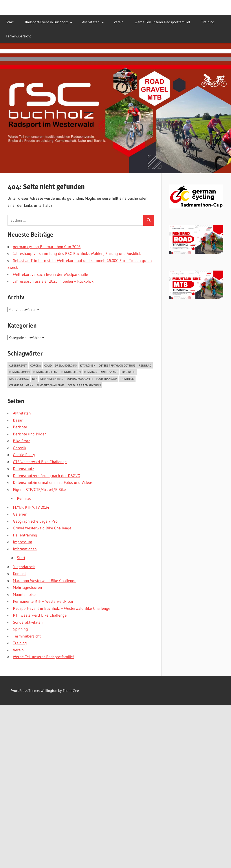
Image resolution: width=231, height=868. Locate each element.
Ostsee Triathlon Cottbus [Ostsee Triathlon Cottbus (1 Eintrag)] (117, 365)
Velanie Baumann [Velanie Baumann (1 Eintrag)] (21, 385)
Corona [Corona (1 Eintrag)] (36, 365)
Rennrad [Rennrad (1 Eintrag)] (145, 365)
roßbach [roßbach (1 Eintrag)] (128, 372)
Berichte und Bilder (29, 434)
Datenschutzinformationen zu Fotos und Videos (53, 483)
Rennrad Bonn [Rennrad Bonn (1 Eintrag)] (19, 372)
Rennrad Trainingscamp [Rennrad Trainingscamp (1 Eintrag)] (101, 372)
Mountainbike (24, 595)
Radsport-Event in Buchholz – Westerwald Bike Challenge (62, 608)
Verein (119, 22)
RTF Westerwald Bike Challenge (40, 615)
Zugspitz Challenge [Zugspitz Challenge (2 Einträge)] (51, 385)
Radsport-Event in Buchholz (49, 22)
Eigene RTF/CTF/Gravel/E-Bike (39, 490)
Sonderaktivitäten (28, 622)
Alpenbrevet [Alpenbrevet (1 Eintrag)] (18, 365)
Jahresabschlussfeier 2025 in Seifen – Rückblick (53, 281)
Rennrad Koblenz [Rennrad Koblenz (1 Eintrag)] (45, 372)
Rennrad (24, 498)
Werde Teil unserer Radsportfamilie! (162, 22)
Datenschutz (24, 469)
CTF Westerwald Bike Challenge (40, 462)
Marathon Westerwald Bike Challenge (45, 581)
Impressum (23, 542)
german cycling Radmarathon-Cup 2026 (47, 247)
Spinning (20, 629)
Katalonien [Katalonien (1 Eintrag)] (88, 365)
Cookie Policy (24, 455)
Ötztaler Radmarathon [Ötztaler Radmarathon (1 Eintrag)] (84, 385)
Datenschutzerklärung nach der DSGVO (47, 476)
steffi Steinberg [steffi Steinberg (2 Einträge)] (52, 379)
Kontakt (19, 574)
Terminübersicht (18, 36)
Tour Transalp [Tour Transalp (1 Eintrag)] (106, 379)
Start (10, 22)
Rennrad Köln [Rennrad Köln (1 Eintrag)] (71, 372)
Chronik (20, 448)
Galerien (20, 514)
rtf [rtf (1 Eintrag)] (35, 379)
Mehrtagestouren (27, 588)
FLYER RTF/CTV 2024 (31, 507)
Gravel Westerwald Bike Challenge (42, 528)
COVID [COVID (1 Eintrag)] (48, 365)
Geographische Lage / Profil (37, 521)
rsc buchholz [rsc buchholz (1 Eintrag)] (19, 379)
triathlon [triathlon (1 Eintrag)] (127, 379)
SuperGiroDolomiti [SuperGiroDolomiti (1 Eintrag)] (80, 379)
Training (208, 22)
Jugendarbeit (24, 567)
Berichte (20, 427)
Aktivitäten (93, 22)
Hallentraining (25, 535)
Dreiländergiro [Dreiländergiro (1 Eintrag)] (66, 365)
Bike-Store (22, 441)
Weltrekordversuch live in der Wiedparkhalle (50, 275)
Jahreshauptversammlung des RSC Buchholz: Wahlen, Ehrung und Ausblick (77, 254)
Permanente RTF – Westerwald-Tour (43, 601)
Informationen (25, 549)
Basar (18, 420)
